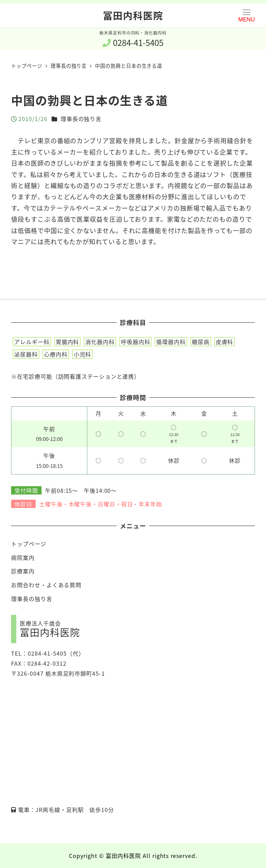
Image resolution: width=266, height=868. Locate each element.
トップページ (29, 544)
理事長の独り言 (81, 119)
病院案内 (23, 557)
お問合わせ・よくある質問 (46, 585)
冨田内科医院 (133, 15)
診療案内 (23, 571)
